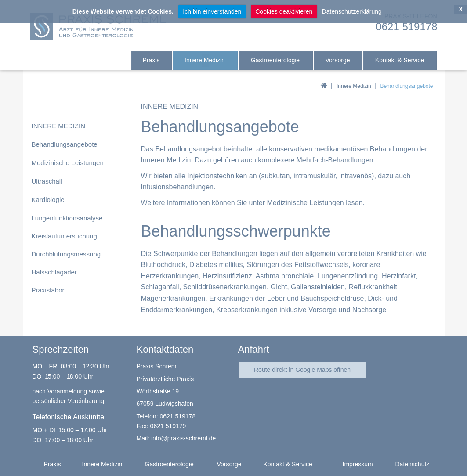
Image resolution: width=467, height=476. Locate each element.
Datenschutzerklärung (352, 11)
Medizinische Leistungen (305, 203)
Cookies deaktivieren (284, 11)
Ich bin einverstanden (212, 11)
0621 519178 (177, 416)
